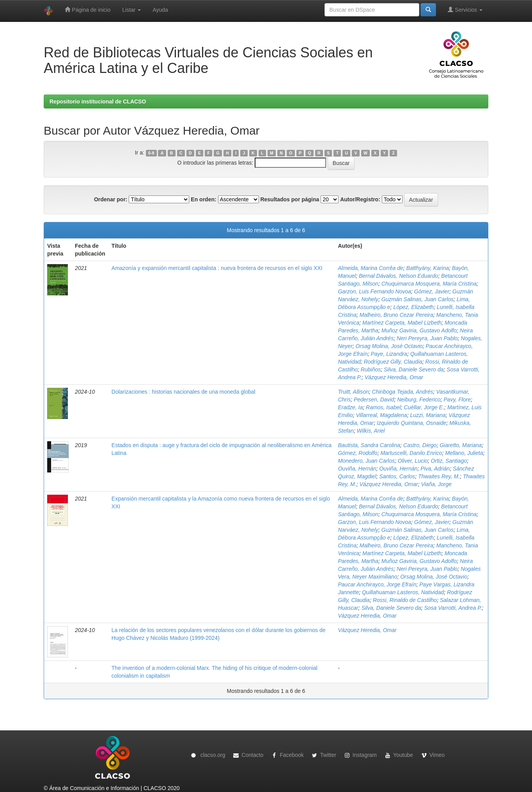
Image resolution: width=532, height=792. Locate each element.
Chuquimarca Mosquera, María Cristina (429, 284)
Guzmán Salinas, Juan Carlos (418, 299)
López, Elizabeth (413, 307)
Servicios (465, 10)
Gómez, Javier (432, 291)
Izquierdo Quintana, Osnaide (411, 423)
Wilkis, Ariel (371, 431)
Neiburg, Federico (419, 400)
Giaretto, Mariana (461, 445)
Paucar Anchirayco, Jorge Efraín (377, 584)
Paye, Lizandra (389, 354)
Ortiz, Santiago (449, 461)
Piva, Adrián (435, 469)
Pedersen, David (374, 400)
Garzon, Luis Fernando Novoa (374, 291)
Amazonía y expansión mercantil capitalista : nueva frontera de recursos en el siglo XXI (217, 268)
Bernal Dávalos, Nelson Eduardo (398, 276)
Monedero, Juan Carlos (366, 461)
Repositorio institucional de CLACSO (98, 101)
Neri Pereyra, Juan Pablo (427, 338)
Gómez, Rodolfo (357, 453)
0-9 (151, 153)
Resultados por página (290, 199)
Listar (131, 10)
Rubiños (371, 369)
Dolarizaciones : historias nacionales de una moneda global (184, 392)
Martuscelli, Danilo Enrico (411, 453)
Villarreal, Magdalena (381, 415)
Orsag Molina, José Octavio (389, 346)
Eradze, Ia (350, 407)
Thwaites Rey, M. (439, 476)
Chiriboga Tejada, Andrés (403, 392)
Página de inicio (88, 10)
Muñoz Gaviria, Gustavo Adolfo (419, 330)
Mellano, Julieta (464, 453)
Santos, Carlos (397, 476)
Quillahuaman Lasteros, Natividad (403, 592)
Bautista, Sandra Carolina (369, 445)
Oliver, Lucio (413, 461)
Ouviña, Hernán (357, 469)
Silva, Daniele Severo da (414, 369)
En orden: (203, 199)
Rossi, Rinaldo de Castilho (405, 600)
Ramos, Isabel (383, 407)
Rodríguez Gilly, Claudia (393, 362)
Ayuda (160, 10)
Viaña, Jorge (436, 484)
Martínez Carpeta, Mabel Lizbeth (402, 323)
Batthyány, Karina (428, 268)
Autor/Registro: (360, 199)
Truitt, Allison (353, 392)
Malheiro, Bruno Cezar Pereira (396, 315)
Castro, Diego (420, 445)
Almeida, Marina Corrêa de (370, 268)
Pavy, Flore (457, 400)
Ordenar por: (111, 199)
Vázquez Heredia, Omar (394, 377)
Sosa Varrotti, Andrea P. (453, 608)
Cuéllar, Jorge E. (424, 407)
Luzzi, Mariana (428, 415)
